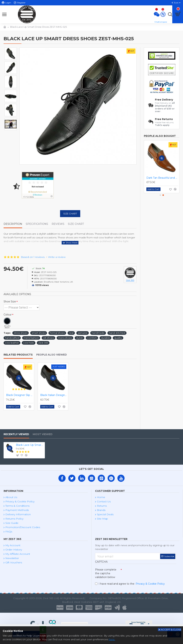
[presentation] (147, 573)
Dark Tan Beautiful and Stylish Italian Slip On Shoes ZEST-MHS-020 (162, 178)
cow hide (29, 343)
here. (112, 639)
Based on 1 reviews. (33, 257)
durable (105, 338)
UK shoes (48, 338)
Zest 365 (43, 343)
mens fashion (31, 338)
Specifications (37, 224)
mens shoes (65, 338)
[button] (160, 195)
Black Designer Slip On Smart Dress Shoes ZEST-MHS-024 (20, 395)
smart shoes (39, 333)
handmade (98, 333)
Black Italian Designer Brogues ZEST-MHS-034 (54, 395)
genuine (83, 333)
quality (118, 338)
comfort (92, 338)
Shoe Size (10, 302)
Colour (8, 315)
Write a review (57, 257)
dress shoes (21, 333)
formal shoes (57, 333)
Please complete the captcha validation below (106, 573)
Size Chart (70, 214)
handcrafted (12, 338)
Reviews (58, 224)
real (71, 333)
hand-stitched (117, 333)
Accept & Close (171, 630)
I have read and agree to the (130, 584)
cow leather (12, 343)
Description (13, 224)
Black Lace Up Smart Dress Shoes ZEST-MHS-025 (30, 445)
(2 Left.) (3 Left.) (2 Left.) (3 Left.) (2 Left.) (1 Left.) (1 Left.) (21, 307)
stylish (80, 338)
